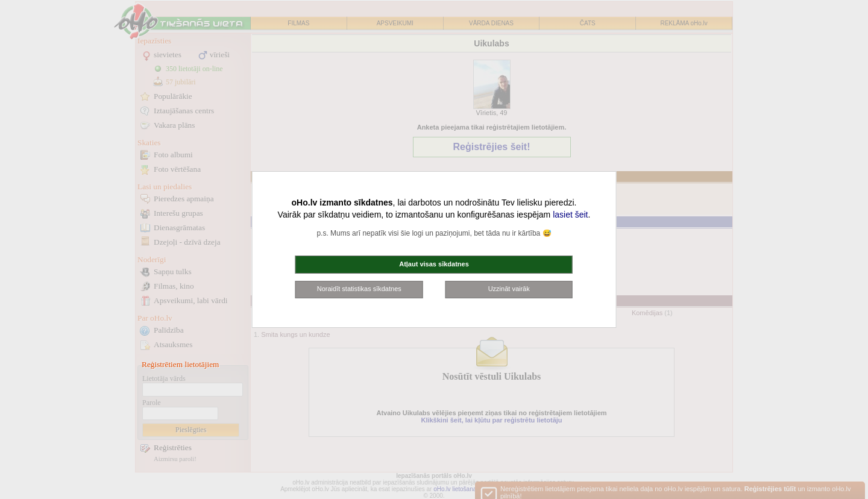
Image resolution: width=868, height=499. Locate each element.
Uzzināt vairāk (509, 289)
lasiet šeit (570, 215)
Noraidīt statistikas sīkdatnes (359, 289)
